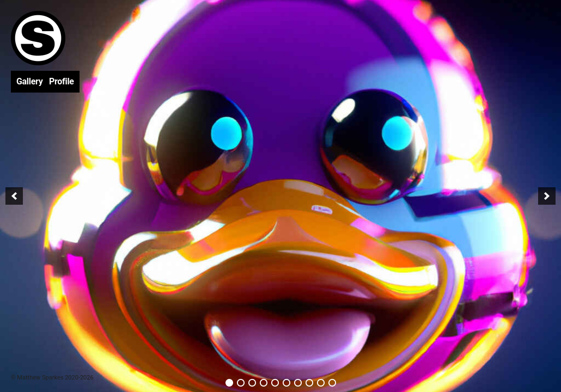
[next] (547, 196)
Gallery (29, 81)
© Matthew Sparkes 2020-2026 (52, 378)
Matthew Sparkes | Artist (38, 38)
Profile (62, 81)
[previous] (14, 196)
